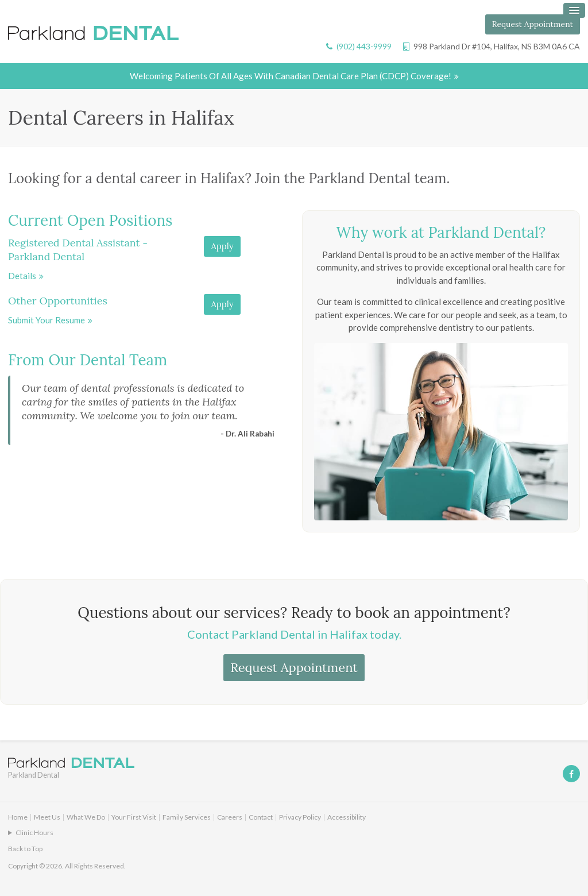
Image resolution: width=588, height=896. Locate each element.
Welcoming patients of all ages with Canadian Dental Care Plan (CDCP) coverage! (291, 76)
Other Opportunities (58, 301)
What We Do (86, 818)
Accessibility (347, 818)
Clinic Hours (34, 833)
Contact (261, 818)
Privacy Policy (300, 818)
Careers (230, 818)
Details (22, 276)
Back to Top (25, 849)
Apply (222, 247)
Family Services (187, 818)
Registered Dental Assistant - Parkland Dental (78, 250)
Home (18, 818)
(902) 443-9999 (364, 46)
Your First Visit (134, 818)
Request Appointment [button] (533, 24)
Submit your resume (47, 320)
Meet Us (47, 818)
